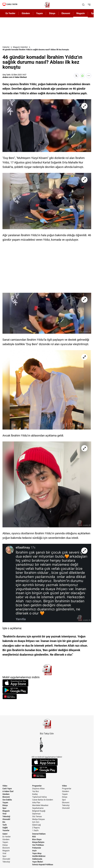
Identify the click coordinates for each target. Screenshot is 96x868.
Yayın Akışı (37, 853)
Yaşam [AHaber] (40, 13)
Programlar (37, 786)
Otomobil (6, 819)
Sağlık (5, 828)
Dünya (5, 805)
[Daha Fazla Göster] (89, 76)
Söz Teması (37, 817)
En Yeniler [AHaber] (10, 13)
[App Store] (47, 683)
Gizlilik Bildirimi (39, 856)
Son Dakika (7, 800)
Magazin (6, 811)
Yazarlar (6, 830)
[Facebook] (47, 739)
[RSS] (47, 751)
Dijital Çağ (36, 825)
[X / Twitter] (47, 741)
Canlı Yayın (7, 789)
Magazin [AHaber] (81, 13)
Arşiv (34, 851)
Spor (4, 808)
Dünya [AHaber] (52, 13)
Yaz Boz (35, 791)
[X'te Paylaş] (76, 76)
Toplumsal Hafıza (39, 797)
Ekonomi (6, 797)
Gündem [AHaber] (26, 13)
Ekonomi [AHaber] (66, 13)
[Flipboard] (47, 748)
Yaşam (5, 803)
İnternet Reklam (39, 834)
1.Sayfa (35, 830)
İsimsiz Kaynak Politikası (43, 865)
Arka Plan (36, 803)
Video (5, 786)
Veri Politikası (38, 845)
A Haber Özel (8, 791)
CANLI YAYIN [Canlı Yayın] (10, 4)
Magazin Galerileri (20, 47)
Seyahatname (38, 808)
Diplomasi (36, 814)
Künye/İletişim (38, 842)
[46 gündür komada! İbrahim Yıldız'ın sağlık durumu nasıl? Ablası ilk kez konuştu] (47, 126)
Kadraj (35, 794)
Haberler (6, 47)
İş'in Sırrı (36, 822)
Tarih (5, 825)
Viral (4, 814)
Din (4, 822)
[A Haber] (47, 5)
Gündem (6, 794)
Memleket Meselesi (40, 805)
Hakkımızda (37, 859)
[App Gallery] (47, 697)
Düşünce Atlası (38, 789)
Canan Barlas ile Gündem (43, 800)
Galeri (5, 834)
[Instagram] (47, 743)
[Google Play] (47, 690)
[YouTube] (47, 746)
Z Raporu (36, 828)
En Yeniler (7, 837)
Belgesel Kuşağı (39, 811)
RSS (34, 837)
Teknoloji (6, 817)
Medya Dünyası (38, 819)
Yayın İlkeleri (38, 862)
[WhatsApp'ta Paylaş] (83, 76)
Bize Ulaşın (37, 839)
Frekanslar (37, 848)
